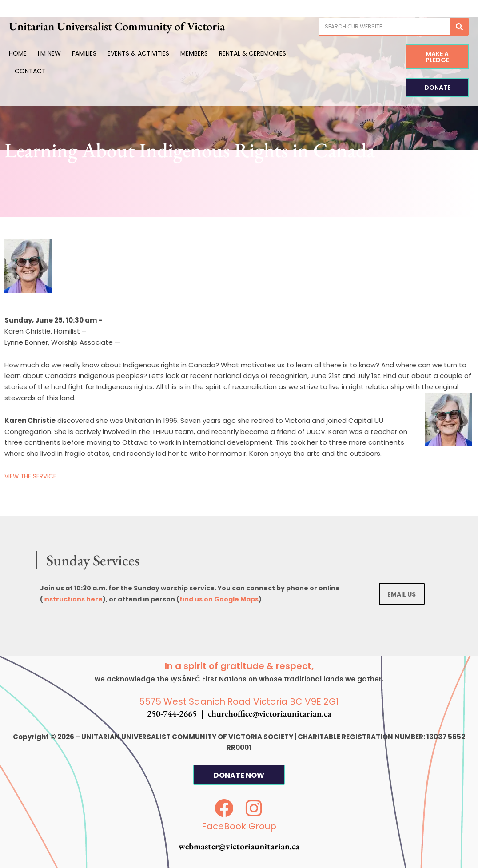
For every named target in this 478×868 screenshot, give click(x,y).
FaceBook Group (239, 827)
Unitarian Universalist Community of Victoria (138, 26)
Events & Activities (150, 53)
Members (206, 53)
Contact (42, 71)
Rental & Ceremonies (265, 53)
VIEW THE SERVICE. (33, 476)
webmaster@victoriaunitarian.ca (239, 847)
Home (30, 53)
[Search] (447, 27)
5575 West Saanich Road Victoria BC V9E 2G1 (239, 702)
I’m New (61, 53)
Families (96, 53)
